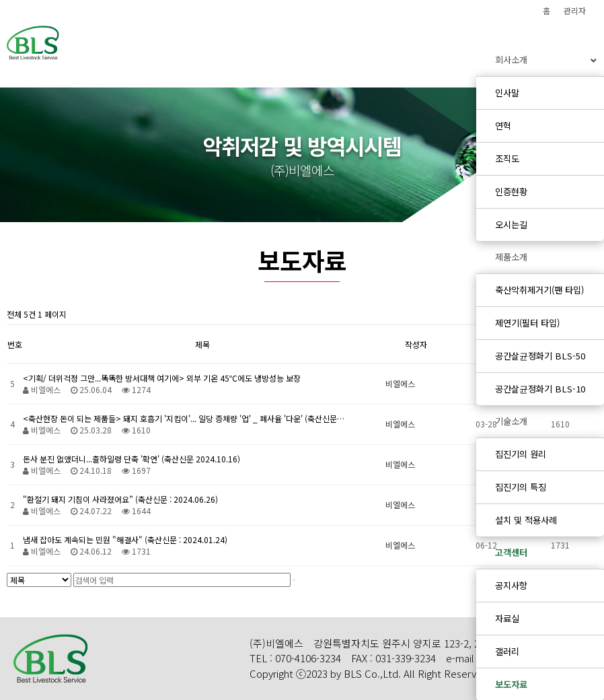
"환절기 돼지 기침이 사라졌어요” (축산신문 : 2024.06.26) (120, 499)
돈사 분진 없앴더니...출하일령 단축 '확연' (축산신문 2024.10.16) (131, 459)
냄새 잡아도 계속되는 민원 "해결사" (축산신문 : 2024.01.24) (125, 539)
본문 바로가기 (0, 0)
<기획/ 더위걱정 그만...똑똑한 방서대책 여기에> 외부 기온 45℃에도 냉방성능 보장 (162, 378)
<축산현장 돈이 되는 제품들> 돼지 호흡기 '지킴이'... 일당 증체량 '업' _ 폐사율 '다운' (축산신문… (184, 418)
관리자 (575, 10)
